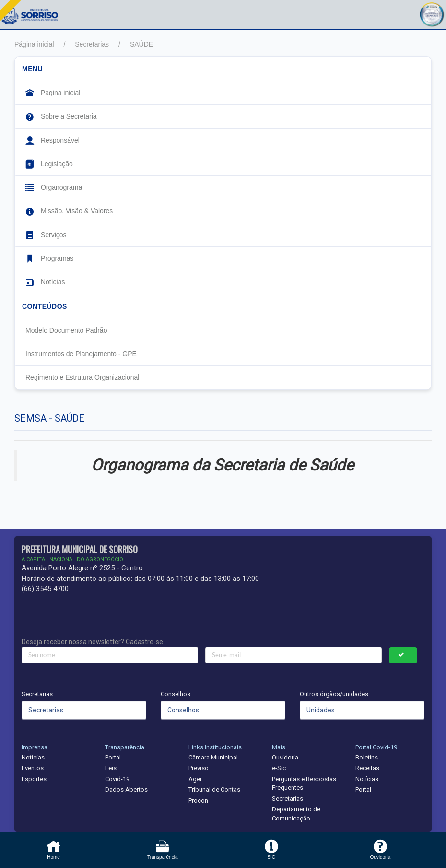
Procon (198, 801)
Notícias (33, 757)
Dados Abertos (126, 790)
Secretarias (92, 44)
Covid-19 (117, 779)
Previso (199, 768)
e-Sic (279, 768)
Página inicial (34, 44)
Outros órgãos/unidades (334, 694)
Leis (111, 768)
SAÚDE (141, 44)
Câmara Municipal (213, 757)
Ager (195, 779)
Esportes (34, 779)
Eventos (33, 768)
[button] (432, 13)
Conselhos (176, 694)
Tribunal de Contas (214, 790)
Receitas (367, 768)
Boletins (367, 757)
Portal (113, 757)
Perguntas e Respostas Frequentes (304, 784)
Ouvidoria (285, 757)
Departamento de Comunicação (296, 814)
